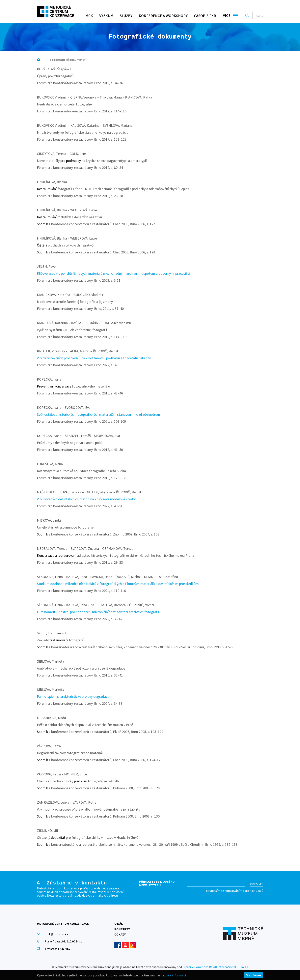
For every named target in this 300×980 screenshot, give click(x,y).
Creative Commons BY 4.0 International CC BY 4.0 (216, 967)
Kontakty (122, 929)
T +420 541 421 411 (57, 948)
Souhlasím (253, 975)
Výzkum (106, 16)
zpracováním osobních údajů (244, 891)
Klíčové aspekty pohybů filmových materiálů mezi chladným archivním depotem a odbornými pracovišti (113, 273)
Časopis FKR (205, 16)
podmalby (73, 161)
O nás (119, 924)
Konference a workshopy (163, 16)
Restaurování (47, 189)
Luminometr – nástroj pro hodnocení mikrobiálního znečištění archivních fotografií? (99, 612)
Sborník (42, 224)
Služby (126, 16)
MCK (89, 16)
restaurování (59, 640)
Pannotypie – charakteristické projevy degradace (73, 696)
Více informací (176, 975)
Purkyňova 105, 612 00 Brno (64, 941)
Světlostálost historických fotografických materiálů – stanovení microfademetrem (98, 414)
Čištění (42, 245)
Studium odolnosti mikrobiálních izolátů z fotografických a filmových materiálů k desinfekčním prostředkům (118, 584)
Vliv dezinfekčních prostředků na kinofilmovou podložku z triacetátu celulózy (94, 358)
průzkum (81, 781)
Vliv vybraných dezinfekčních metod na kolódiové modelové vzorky (86, 499)
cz (260, 16)
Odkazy (120, 934)
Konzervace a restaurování (57, 555)
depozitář (58, 837)
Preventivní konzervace (54, 386)
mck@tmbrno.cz (57, 934)
